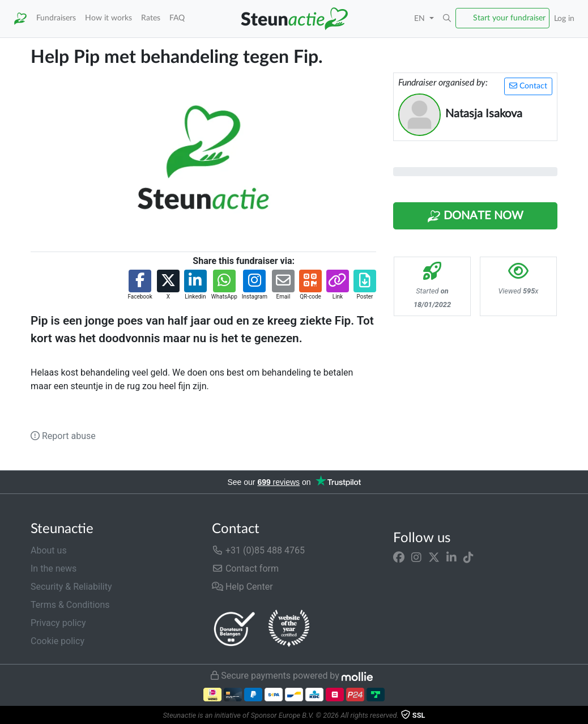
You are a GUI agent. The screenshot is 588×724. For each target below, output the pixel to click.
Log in (564, 18)
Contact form (245, 568)
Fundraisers (56, 18)
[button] (447, 19)
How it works (108, 18)
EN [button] (421, 18)
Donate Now (475, 216)
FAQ (177, 18)
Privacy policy (58, 623)
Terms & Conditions (70, 605)
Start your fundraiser (509, 18)
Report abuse (63, 436)
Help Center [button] (242, 587)
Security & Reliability (71, 587)
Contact (528, 86)
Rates (151, 18)
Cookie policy (57, 641)
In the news (54, 568)
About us (49, 550)
